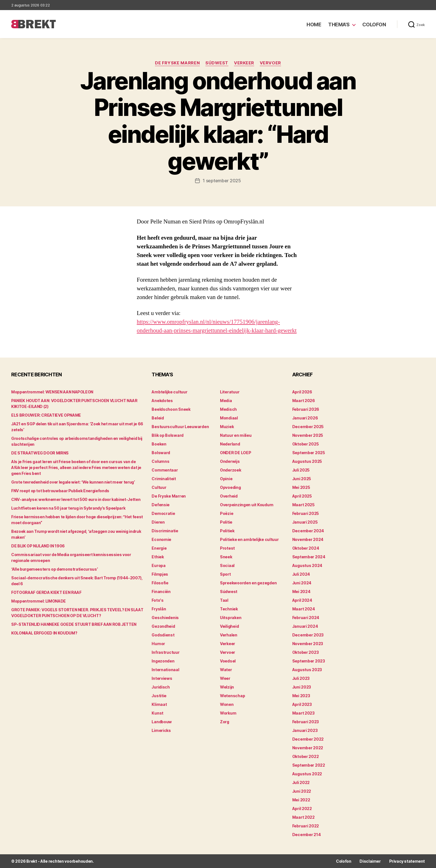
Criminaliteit (164, 479)
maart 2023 (303, 713)
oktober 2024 (306, 548)
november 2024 (308, 539)
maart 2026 (304, 401)
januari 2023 (305, 730)
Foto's (157, 600)
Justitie (159, 696)
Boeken (159, 444)
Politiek (227, 531)
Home (314, 25)
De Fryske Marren (177, 63)
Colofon (374, 25)
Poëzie (227, 513)
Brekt (32, 861)
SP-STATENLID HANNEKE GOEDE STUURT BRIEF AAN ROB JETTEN (74, 624)
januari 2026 (305, 418)
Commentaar (165, 470)
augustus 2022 (307, 774)
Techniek (229, 609)
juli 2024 (301, 574)
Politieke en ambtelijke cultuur (249, 539)
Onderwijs (230, 461)
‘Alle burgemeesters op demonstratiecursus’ (54, 569)
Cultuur (159, 487)
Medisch (228, 409)
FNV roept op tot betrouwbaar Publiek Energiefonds (60, 491)
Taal (224, 600)
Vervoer (270, 63)
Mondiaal (229, 418)
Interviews (162, 678)
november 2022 (308, 748)
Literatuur (230, 392)
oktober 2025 (306, 444)
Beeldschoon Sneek (171, 409)
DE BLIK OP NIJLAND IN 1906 (38, 546)
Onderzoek (231, 470)
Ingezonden (163, 661)
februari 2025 (306, 513)
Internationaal (165, 670)
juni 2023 (302, 687)
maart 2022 (303, 817)
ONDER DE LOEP (236, 453)
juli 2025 (301, 470)
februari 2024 (306, 618)
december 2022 (308, 739)
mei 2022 (301, 800)
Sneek (226, 557)
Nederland (230, 444)
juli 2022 (301, 782)
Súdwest (217, 63)
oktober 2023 (306, 652)
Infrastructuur (165, 652)
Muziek (227, 427)
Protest (227, 548)
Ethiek (158, 557)
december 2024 (308, 531)
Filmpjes (160, 574)
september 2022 (309, 765)
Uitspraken (231, 618)
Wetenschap (232, 696)
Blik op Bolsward (168, 435)
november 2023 (308, 644)
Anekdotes (162, 401)
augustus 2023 (307, 670)
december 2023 (308, 635)
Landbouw (162, 722)
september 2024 (309, 557)
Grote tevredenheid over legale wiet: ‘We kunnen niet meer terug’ (73, 482)
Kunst (157, 713)
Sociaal (227, 565)
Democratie (163, 513)
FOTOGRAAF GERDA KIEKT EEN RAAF (46, 592)
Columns (160, 461)
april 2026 (302, 392)
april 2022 (302, 809)
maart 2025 (303, 505)
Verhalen (229, 635)
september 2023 (309, 661)
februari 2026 (306, 409)
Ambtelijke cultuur (169, 392)
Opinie (226, 479)
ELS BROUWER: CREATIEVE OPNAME (46, 415)
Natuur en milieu (236, 435)
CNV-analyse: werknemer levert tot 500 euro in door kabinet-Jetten (76, 499)
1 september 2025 (222, 181)
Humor (158, 644)
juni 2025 (302, 479)
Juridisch (161, 687)
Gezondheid (163, 626)
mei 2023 (301, 696)
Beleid (158, 418)
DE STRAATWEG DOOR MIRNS (40, 453)
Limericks (161, 730)
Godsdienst (163, 635)
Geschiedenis (165, 618)
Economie (161, 539)
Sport (225, 574)
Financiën (161, 591)
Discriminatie (165, 531)
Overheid (229, 496)
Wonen (227, 704)
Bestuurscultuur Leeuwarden (180, 427)
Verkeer (244, 63)
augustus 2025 (307, 461)
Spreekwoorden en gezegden (248, 583)
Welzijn (227, 687)
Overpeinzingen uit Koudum (247, 505)
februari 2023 (306, 722)
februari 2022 (306, 826)
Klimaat (159, 704)
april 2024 (302, 600)
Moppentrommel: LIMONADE (39, 601)
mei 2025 (301, 487)
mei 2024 (301, 591)
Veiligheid (229, 626)
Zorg (225, 722)
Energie (159, 548)
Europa (158, 565)
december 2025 (308, 427)
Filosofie (160, 583)
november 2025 (308, 435)
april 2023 (302, 704)
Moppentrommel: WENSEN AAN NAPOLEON (52, 392)
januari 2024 (305, 626)
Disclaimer (370, 861)
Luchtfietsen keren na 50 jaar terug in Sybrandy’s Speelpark (68, 508)
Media (226, 401)
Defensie (161, 505)
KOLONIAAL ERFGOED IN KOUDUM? (44, 633)
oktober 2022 (306, 756)
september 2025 (309, 453)
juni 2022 (302, 791)
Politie (226, 522)
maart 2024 (304, 609)
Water (226, 670)
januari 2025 (305, 522)
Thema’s (339, 25)
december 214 (307, 835)
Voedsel (228, 661)
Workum (228, 713)
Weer (225, 678)
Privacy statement (407, 861)
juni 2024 (302, 583)
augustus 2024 (307, 565)
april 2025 (302, 496)
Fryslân (159, 609)
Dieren (158, 522)
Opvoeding (230, 487)
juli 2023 (301, 678)
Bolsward (161, 453)
